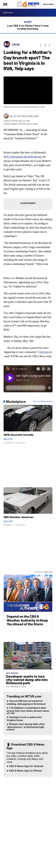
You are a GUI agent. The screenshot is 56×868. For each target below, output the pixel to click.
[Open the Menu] (5, 4)
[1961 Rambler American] (28, 508)
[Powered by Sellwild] (48, 572)
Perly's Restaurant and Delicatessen (23, 157)
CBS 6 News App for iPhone (25, 771)
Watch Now (49, 4)
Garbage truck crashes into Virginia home (24, 719)
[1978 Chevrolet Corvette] (28, 426)
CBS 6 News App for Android (26, 766)
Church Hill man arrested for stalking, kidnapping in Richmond (26, 703)
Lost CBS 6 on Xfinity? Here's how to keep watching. (28, 27)
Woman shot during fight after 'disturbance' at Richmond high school (26, 727)
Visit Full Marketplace (43, 402)
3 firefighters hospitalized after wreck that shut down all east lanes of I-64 (28, 711)
